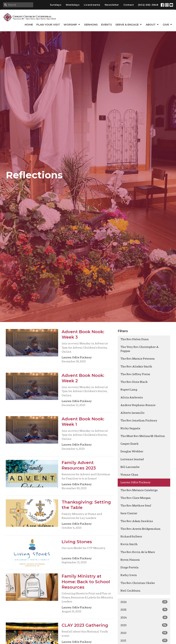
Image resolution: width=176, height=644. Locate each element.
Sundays (56, 5)
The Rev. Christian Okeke (138, 583)
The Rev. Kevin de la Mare (138, 552)
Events (107, 25)
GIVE (168, 25)
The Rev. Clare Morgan (136, 498)
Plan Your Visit (48, 25)
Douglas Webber (132, 451)
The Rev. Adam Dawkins (137, 521)
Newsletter (112, 5)
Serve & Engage (129, 25)
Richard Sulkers (131, 537)
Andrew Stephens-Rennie (138, 405)
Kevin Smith (129, 544)
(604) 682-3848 (148, 5)
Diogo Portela (130, 567)
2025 (144, 610)
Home (29, 25)
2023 (144, 625)
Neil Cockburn (130, 591)
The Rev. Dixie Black (134, 382)
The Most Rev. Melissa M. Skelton (143, 436)
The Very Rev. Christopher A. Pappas (140, 349)
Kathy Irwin (129, 575)
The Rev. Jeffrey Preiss (135, 374)
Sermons (91, 25)
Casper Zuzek (130, 444)
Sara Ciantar (129, 513)
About (152, 25)
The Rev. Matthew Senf (136, 506)
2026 (144, 602)
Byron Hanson (130, 560)
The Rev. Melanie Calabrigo (139, 490)
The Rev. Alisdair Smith (136, 367)
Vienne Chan (129, 475)
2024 (144, 617)
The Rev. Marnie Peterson (138, 359)
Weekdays (73, 5)
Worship (72, 25)
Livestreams (92, 5)
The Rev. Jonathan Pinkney (139, 421)
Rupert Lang (129, 390)
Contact (129, 5)
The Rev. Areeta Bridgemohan (141, 529)
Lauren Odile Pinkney (136, 482)
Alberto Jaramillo (132, 413)
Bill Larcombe (130, 467)
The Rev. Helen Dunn (135, 339)
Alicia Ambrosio (132, 397)
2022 (144, 633)
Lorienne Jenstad (132, 459)
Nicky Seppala (130, 428)
